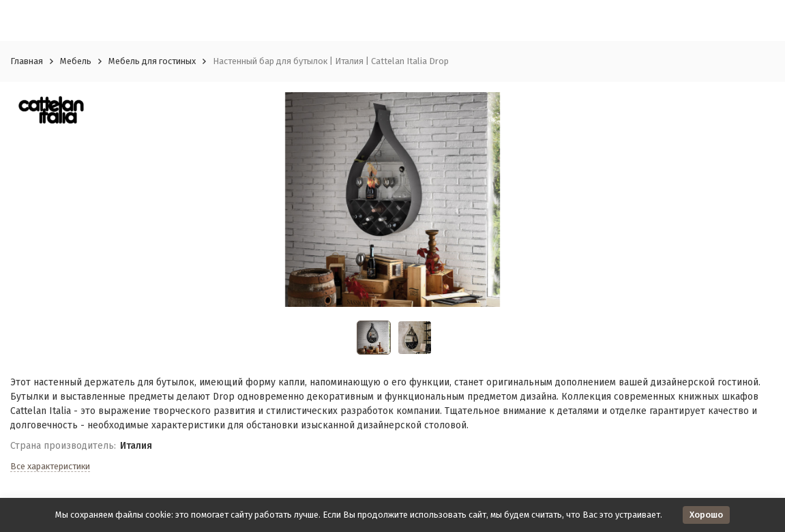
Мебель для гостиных (152, 61)
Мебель (76, 61)
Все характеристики (50, 466)
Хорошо (706, 515)
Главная (27, 61)
